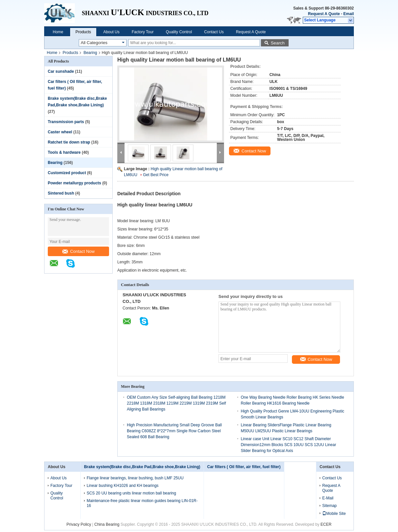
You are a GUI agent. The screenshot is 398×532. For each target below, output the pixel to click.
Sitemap (329, 506)
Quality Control (179, 32)
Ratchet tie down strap (69, 142)
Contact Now (78, 251)
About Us (111, 32)
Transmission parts (66, 122)
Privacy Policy (79, 524)
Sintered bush (61, 193)
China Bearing (107, 524)
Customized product (67, 173)
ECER (326, 524)
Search (278, 43)
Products (83, 32)
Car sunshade (61, 71)
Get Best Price (156, 175)
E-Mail (328, 498)
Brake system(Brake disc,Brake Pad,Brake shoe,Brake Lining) (142, 467)
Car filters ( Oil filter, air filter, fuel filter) (244, 467)
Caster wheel (60, 132)
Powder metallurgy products (74, 183)
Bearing (90, 53)
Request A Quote (324, 14)
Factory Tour (143, 32)
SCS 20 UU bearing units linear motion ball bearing (131, 493)
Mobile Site (334, 514)
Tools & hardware (64, 152)
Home (58, 32)
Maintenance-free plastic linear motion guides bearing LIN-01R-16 (142, 503)
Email (349, 14)
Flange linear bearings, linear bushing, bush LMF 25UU (135, 478)
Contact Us (214, 32)
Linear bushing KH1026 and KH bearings (123, 486)
